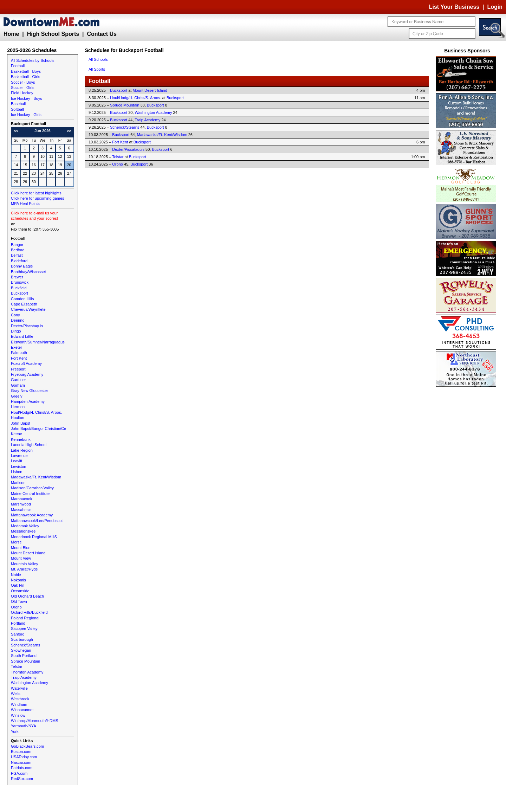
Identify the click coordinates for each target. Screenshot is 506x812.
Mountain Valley (24, 564)
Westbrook (20, 699)
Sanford (18, 634)
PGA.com (19, 773)
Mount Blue (21, 548)
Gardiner (18, 380)
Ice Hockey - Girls (26, 115)
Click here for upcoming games (38, 198)
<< (16, 131)
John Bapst (21, 423)
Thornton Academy (27, 672)
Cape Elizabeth (24, 304)
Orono (16, 607)
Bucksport (20, 293)
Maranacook (22, 499)
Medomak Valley (25, 526)
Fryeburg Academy (27, 374)
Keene (17, 434)
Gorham (18, 385)
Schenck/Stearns (25, 645)
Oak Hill (18, 585)
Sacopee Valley (24, 629)
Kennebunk (21, 439)
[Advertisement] (467, 494)
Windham (19, 704)
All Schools (98, 59)
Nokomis (18, 580)
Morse (16, 542)
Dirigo (16, 331)
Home (11, 34)
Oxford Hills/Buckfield (29, 612)
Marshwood (21, 504)
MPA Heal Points (25, 204)
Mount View (21, 558)
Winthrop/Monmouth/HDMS (35, 721)
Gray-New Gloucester (30, 391)
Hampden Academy (28, 401)
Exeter (17, 347)
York (15, 732)
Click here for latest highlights (36, 193)
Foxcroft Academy (26, 363)
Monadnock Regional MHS (34, 537)
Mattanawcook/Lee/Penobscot (37, 521)
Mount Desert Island (28, 553)
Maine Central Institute (30, 494)
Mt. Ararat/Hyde (24, 569)
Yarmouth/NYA (24, 726)
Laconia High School (29, 445)
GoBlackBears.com (27, 746)
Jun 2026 (43, 131)
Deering (18, 320)
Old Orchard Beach (27, 596)
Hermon (18, 407)
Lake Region (22, 450)
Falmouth (19, 353)
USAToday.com (24, 757)
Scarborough (22, 639)
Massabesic (21, 510)
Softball (17, 109)
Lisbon (17, 472)
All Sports (97, 69)
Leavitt (17, 461)
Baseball (18, 104)
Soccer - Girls (23, 88)
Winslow (18, 715)
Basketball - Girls (25, 77)
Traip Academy (24, 677)
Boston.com (21, 752)
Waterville (19, 688)
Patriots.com (22, 768)
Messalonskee (23, 531)
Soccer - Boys (23, 82)
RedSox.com (22, 779)
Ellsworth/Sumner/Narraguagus (38, 342)
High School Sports (53, 34)
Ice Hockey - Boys (27, 98)
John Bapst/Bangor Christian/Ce (38, 428)
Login (495, 7)
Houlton (18, 418)
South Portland (24, 656)
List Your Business (454, 7)
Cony (15, 315)
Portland (18, 623)
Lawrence (19, 456)
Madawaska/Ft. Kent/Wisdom (36, 477)
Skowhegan (21, 650)
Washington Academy (30, 683)
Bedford (18, 250)
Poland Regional (25, 618)
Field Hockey (22, 93)
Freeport (18, 369)
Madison (18, 483)
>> (69, 131)
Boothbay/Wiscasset (28, 272)
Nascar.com (21, 762)
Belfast (17, 255)
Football (18, 66)
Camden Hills (22, 299)
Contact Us (102, 34)
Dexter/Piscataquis (27, 326)
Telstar (17, 666)
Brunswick (20, 282)
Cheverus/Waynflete (28, 309)
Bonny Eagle (22, 266)
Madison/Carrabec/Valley (32, 488)
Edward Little (22, 336)
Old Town (19, 601)
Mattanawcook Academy (32, 515)
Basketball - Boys (26, 71)
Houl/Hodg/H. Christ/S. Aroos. (37, 412)
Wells (16, 694)
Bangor (17, 245)
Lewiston (18, 466)
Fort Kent (19, 358)
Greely (17, 396)
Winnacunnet (22, 710)
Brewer (17, 277)
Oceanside (20, 591)
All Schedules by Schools (33, 60)
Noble (16, 575)
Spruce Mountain (25, 661)
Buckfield (19, 288)
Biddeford (19, 261)
